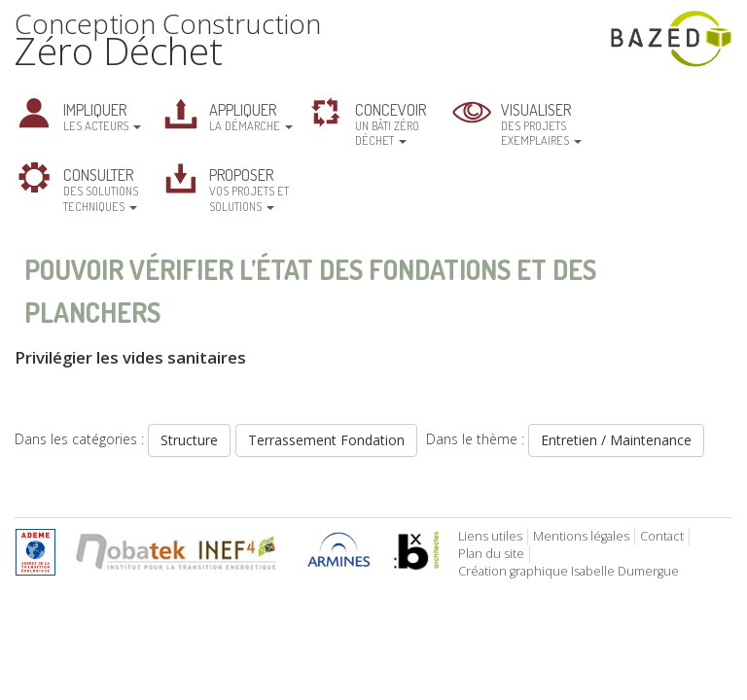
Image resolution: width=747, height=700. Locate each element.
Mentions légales (581, 536)
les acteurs (102, 116)
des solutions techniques (101, 189)
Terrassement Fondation (326, 440)
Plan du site (491, 554)
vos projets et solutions (249, 189)
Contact (662, 536)
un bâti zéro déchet (391, 123)
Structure (189, 440)
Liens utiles (490, 536)
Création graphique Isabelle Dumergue (569, 571)
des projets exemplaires (541, 123)
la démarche (251, 116)
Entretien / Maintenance (616, 440)
